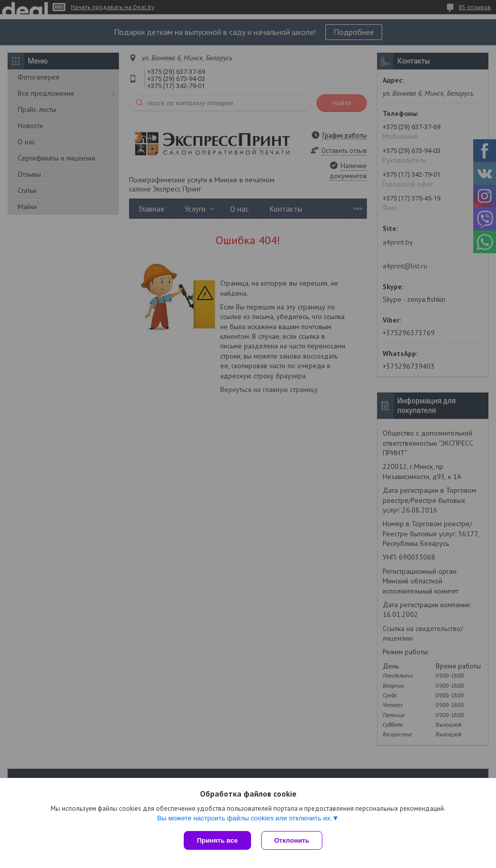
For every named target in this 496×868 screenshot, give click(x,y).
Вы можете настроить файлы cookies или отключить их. (244, 818)
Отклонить (292, 840)
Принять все (217, 840)
